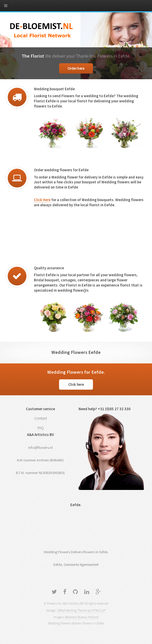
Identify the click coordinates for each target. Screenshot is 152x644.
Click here (76, 384)
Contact (41, 418)
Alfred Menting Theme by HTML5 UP (81, 610)
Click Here (42, 200)
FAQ (41, 428)
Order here (76, 68)
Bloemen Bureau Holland (82, 617)
